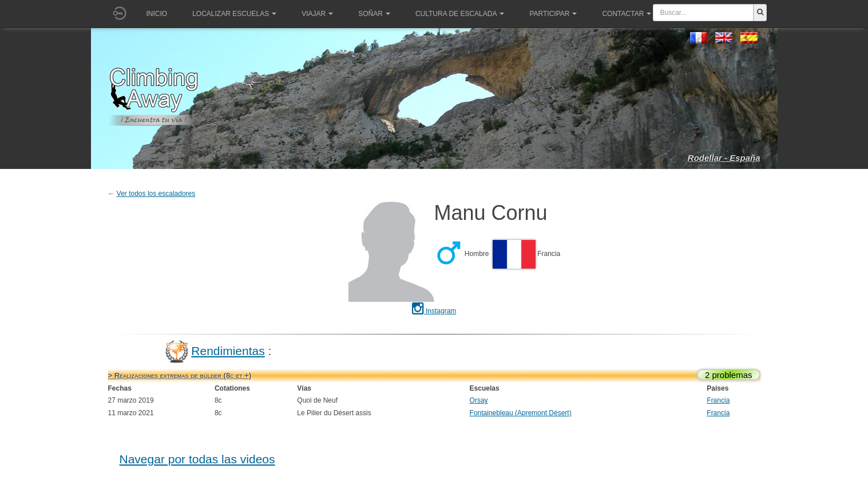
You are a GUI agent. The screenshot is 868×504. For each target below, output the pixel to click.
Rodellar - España (724, 158)
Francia (718, 400)
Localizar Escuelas (234, 14)
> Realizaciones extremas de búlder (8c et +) (180, 375)
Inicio (157, 14)
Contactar (627, 14)
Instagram (434, 311)
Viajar (317, 14)
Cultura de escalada (460, 14)
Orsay (479, 400)
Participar (553, 14)
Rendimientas (228, 351)
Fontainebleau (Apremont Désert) (521, 413)
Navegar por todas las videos (197, 459)
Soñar (374, 14)
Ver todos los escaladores (156, 194)
